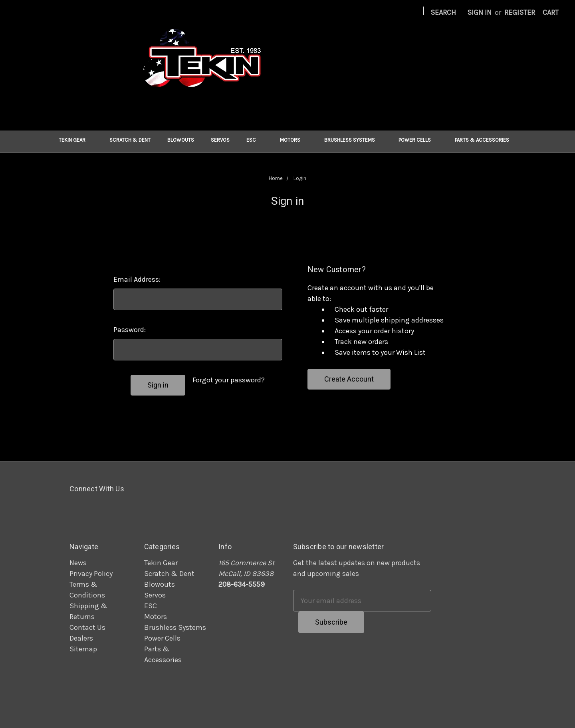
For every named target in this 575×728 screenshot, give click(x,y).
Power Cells (418, 140)
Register (520, 12)
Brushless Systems (353, 140)
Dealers (81, 638)
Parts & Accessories (486, 140)
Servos (220, 140)
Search (443, 12)
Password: (130, 330)
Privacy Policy (91, 574)
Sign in (479, 12)
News (78, 563)
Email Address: (137, 279)
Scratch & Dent (130, 140)
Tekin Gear (76, 140)
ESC (255, 140)
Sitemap (83, 649)
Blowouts (181, 140)
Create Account (349, 379)
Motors (294, 140)
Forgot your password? (229, 380)
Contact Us (87, 627)
